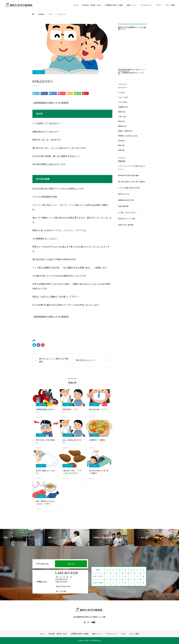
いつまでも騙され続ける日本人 (129, 188)
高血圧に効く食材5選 (126, 225)
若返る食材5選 (123, 206)
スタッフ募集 (170, 5)
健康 (120, 112)
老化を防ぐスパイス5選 (126, 219)
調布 (120, 145)
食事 (120, 150)
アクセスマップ (146, 5)
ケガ (120, 93)
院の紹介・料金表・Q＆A (92, 5)
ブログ (159, 5)
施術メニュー (132, 5)
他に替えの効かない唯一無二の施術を (132, 182)
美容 (120, 141)
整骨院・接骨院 (124, 131)
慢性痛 (120, 126)
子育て (120, 117)
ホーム (76, 5)
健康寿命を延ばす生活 (126, 200)
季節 (120, 121)
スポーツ (121, 97)
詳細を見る (71, 564)
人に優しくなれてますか (127, 212)
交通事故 (121, 107)
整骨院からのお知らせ (126, 136)
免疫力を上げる (124, 194)
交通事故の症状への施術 (114, 5)
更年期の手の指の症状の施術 (128, 175)
